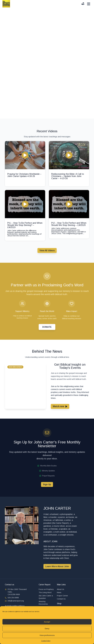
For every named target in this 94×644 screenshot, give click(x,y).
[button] (15, 367)
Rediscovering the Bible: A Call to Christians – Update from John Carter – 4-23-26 (68, 176)
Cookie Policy (46, 641)
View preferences (47, 635)
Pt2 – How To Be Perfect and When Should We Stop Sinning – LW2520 (69, 224)
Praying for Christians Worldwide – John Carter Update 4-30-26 (24, 175)
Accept (47, 622)
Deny (47, 629)
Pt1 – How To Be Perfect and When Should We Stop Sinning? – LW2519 (25, 225)
